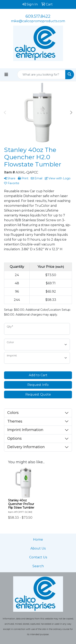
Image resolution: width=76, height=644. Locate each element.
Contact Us (38, 557)
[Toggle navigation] (6, 75)
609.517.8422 (38, 16)
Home (38, 540)
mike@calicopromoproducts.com (38, 21)
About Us (38, 548)
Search (38, 566)
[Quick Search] (41, 75)
